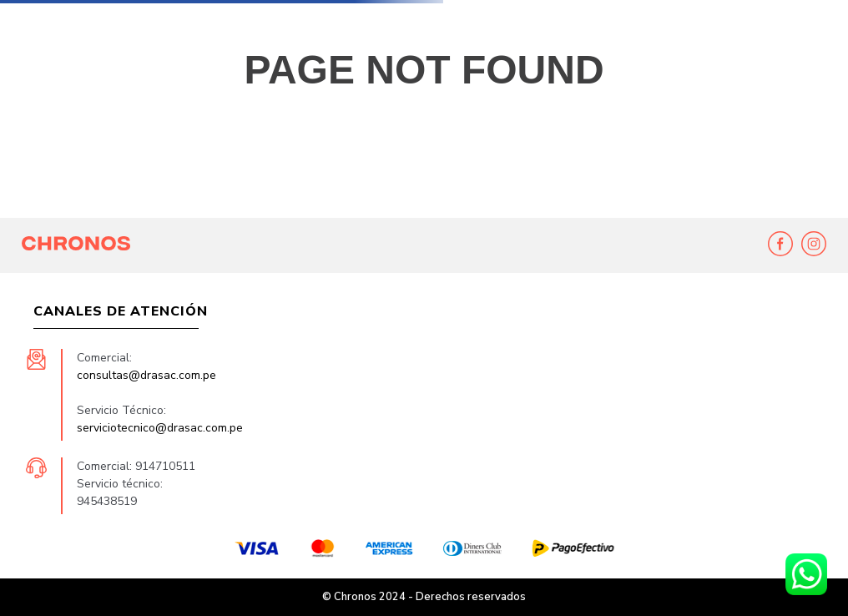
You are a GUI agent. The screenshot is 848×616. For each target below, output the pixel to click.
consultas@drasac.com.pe (146, 375)
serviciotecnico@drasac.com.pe (160, 428)
